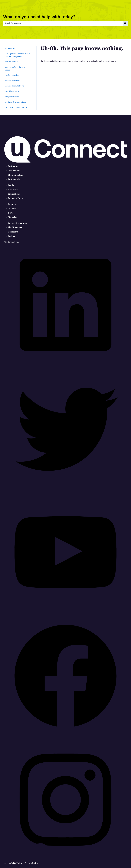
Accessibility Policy (13, 863)
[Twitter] (65, 489)
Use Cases (13, 190)
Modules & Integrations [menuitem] (15, 102)
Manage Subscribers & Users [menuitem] (15, 69)
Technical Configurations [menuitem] (16, 107)
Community (13, 232)
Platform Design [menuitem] (12, 75)
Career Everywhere (18, 223)
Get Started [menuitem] (10, 49)
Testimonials (14, 179)
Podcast (12, 236)
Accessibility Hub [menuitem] (12, 81)
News (11, 213)
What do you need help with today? (39, 17)
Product (12, 185)
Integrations (14, 194)
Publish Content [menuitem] (11, 62)
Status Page (13, 217)
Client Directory (16, 175)
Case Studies (14, 171)
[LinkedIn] (65, 366)
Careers (12, 209)
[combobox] (63, 23)
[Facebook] (65, 737)
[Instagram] (65, 860)
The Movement (15, 227)
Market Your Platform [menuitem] (14, 86)
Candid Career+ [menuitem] (12, 91)
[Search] (125, 23)
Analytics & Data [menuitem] (12, 97)
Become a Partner (16, 198)
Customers (13, 166)
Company (12, 204)
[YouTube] (65, 613)
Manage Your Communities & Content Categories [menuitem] (17, 55)
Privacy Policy (31, 863)
